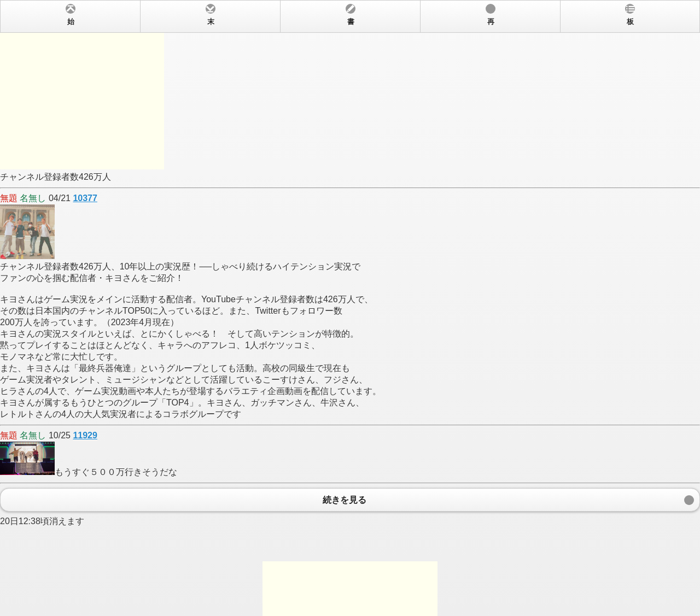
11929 (85, 435)
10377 (85, 198)
